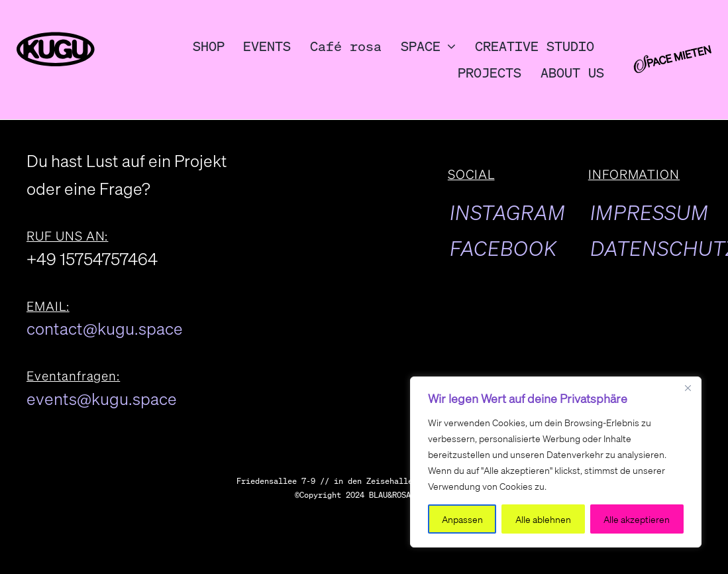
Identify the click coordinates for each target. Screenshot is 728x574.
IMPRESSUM (650, 212)
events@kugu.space (102, 398)
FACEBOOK (503, 248)
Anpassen (462, 519)
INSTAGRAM (508, 212)
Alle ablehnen (543, 519)
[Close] (688, 388)
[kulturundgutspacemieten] (672, 55)
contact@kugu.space (105, 328)
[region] (556, 462)
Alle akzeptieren (637, 519)
